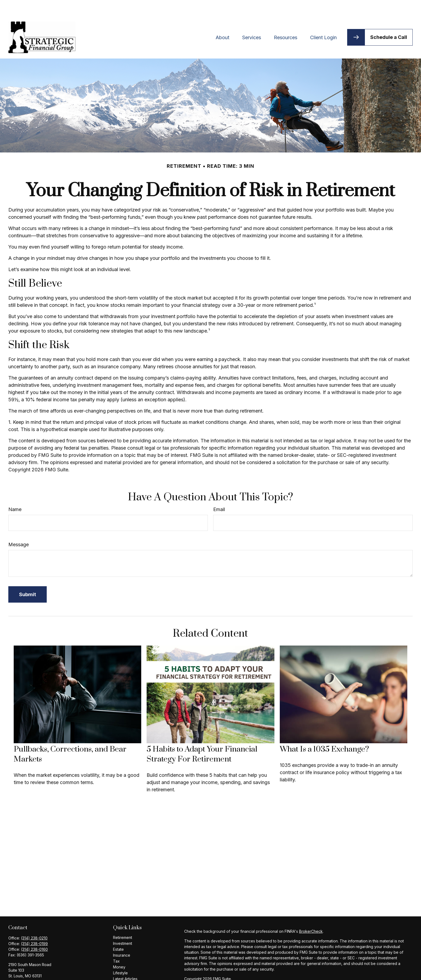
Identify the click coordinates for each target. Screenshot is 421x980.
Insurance (122, 939)
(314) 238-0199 (34, 928)
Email (219, 493)
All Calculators (125, 974)
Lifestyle (120, 957)
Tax (116, 945)
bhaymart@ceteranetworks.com (37, 969)
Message (19, 528)
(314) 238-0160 (34, 933)
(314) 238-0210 (34, 922)
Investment (123, 927)
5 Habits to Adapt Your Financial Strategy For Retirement (202, 738)
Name (15, 493)
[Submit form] (28, 578)
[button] (222, 21)
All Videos (122, 969)
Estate (118, 933)
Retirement (123, 921)
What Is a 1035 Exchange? (324, 733)
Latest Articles (125, 963)
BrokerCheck (311, 915)
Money (119, 951)
